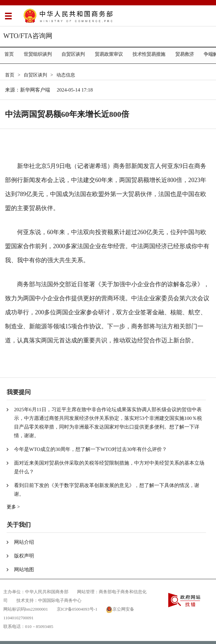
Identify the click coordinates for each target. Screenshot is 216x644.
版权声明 (24, 556)
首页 (9, 54)
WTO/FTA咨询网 (28, 36)
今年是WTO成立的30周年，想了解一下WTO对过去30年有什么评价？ (90, 449)
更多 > (13, 507)
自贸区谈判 (73, 54)
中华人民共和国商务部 (47, 592)
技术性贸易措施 (149, 54)
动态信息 (66, 75)
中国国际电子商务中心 (60, 600)
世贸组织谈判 (38, 54)
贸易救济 (185, 54)
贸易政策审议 (109, 54)
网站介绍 (24, 542)
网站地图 (24, 570)
